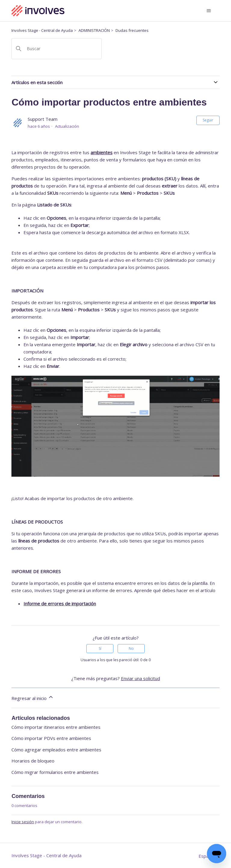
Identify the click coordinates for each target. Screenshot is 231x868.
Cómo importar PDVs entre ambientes (51, 738)
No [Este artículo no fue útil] (131, 648)
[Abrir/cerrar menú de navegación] (209, 11)
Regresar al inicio (33, 698)
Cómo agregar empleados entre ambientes (56, 750)
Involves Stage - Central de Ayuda (42, 30)
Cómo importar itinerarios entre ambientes (56, 727)
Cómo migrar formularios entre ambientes (55, 772)
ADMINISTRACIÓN (94, 30)
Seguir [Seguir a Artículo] (208, 120)
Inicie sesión (23, 822)
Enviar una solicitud (140, 678)
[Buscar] (57, 49)
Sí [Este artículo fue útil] (100, 648)
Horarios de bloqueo (33, 761)
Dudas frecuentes (132, 30)
